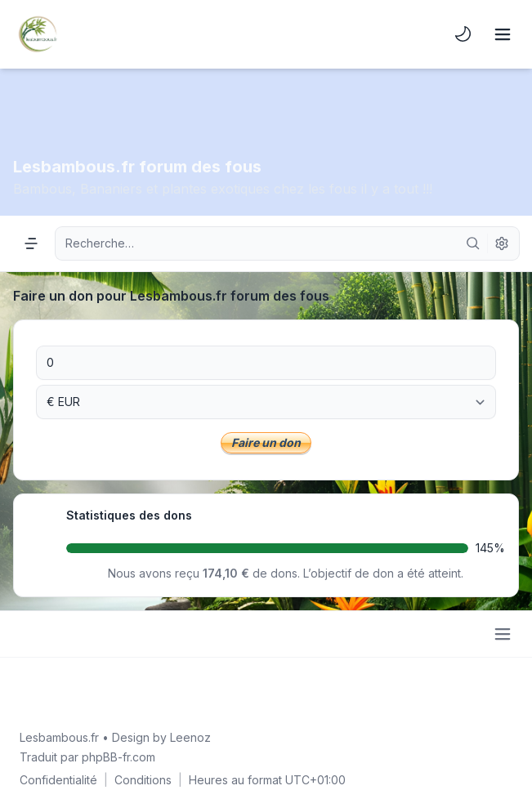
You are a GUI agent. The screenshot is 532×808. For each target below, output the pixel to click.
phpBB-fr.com (118, 757)
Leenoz (190, 737)
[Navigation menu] (31, 243)
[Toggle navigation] (503, 34)
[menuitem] (463, 34)
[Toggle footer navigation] (503, 634)
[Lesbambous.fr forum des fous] (38, 34)
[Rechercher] (473, 243)
